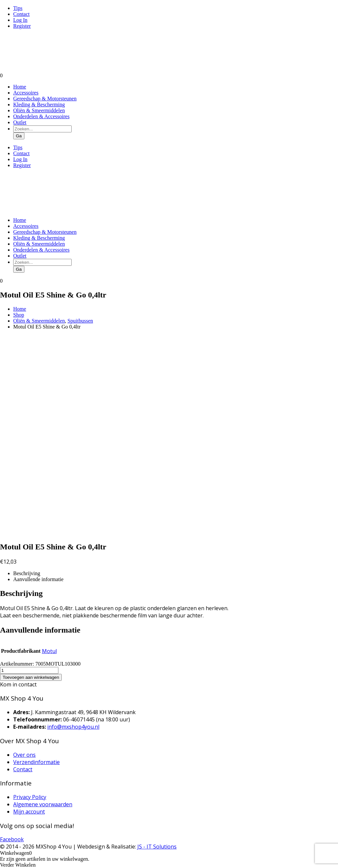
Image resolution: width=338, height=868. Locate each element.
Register (22, 26)
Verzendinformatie (36, 762)
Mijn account (29, 812)
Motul (49, 651)
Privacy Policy (30, 797)
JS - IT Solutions (157, 847)
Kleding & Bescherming (39, 104)
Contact (21, 14)
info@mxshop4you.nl (73, 727)
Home (20, 87)
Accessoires (26, 93)
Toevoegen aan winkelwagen (31, 677)
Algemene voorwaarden (43, 804)
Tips (18, 8)
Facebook (12, 839)
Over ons (24, 755)
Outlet (20, 122)
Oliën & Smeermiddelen (39, 110)
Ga (19, 136)
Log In (20, 20)
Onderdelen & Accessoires (41, 116)
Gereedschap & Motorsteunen (45, 99)
